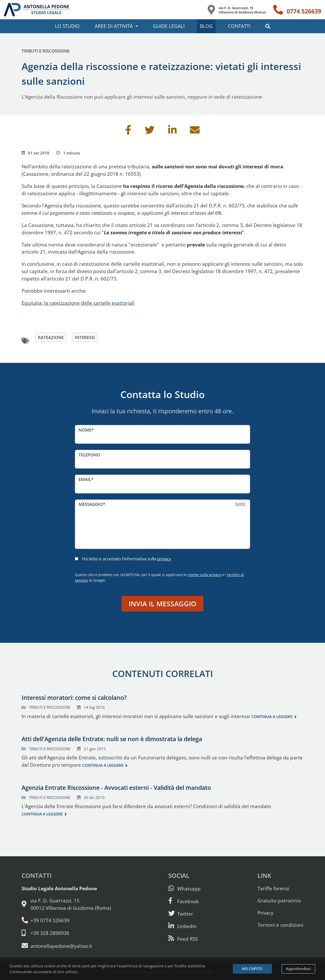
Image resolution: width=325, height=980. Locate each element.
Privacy (265, 913)
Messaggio (91, 504)
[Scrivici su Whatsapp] (184, 889)
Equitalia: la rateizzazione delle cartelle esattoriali (78, 303)
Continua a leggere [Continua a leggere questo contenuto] (272, 717)
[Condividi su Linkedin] (172, 131)
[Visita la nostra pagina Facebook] (184, 901)
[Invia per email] (195, 131)
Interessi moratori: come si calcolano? (74, 698)
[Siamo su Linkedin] (183, 926)
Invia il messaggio (162, 604)
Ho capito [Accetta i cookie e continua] (252, 969)
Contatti (239, 26)
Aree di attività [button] (114, 26)
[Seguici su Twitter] (181, 914)
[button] (268, 26)
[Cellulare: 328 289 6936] (66, 933)
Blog (206, 26)
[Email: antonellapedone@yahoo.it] (66, 946)
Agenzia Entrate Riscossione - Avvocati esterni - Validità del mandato (116, 788)
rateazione (51, 337)
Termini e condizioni (280, 925)
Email (85, 479)
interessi (85, 337)
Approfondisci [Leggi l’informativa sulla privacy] (298, 969)
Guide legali (169, 26)
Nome (85, 430)
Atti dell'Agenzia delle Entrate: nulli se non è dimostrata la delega (112, 739)
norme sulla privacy (204, 575)
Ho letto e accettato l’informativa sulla (127, 559)
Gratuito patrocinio (279, 901)
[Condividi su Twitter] (150, 131)
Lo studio (67, 26)
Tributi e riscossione (46, 51)
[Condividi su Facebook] (128, 131)
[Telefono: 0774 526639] (297, 10)
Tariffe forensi (273, 888)
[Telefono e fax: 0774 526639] (66, 921)
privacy (164, 559)
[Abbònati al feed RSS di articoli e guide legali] (183, 939)
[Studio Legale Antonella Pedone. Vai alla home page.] (37, 10)
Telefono (89, 455)
